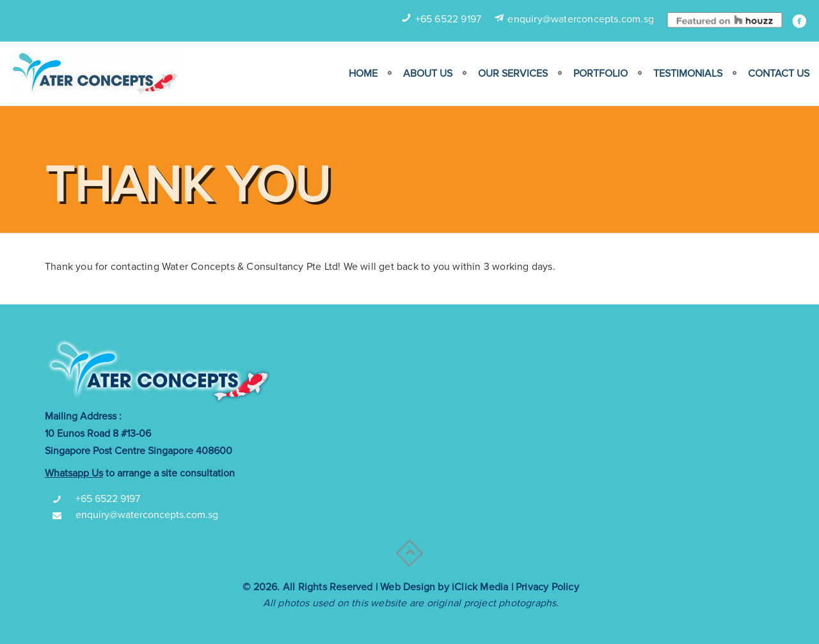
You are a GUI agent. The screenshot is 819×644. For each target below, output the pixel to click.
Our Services (513, 74)
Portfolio (600, 74)
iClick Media (480, 587)
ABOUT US (428, 74)
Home (363, 74)
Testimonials (688, 74)
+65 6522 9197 (449, 19)
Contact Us (779, 74)
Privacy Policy (547, 587)
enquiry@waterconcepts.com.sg (581, 19)
